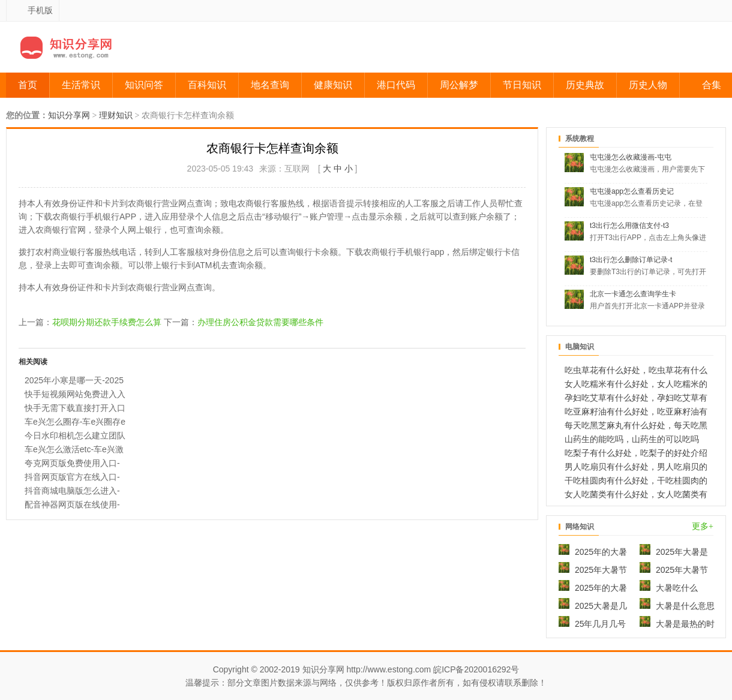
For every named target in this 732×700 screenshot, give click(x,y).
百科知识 (207, 85)
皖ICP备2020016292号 (476, 669)
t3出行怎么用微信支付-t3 (629, 226)
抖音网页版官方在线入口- (72, 477)
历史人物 (648, 85)
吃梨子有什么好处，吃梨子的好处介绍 (636, 453)
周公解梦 (459, 85)
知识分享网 (69, 115)
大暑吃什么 (669, 588)
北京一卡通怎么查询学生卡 (633, 294)
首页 (28, 85)
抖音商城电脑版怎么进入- (72, 491)
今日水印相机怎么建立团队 (75, 435)
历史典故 (585, 85)
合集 (712, 85)
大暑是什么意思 (677, 606)
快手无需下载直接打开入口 (75, 408)
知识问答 (144, 85)
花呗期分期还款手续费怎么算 (107, 322)
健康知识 (333, 85)
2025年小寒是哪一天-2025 (74, 380)
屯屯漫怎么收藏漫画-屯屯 (631, 157)
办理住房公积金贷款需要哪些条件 (260, 322)
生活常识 (81, 85)
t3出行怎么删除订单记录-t (631, 260)
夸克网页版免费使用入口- (72, 463)
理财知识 (116, 115)
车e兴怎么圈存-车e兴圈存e (75, 422)
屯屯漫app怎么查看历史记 (632, 191)
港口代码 (396, 85)
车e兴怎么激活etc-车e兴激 (74, 449)
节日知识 (522, 85)
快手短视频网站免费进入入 (75, 394)
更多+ (703, 526)
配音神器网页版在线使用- (72, 504)
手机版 (40, 10)
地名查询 (270, 85)
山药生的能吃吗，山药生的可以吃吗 (632, 439)
